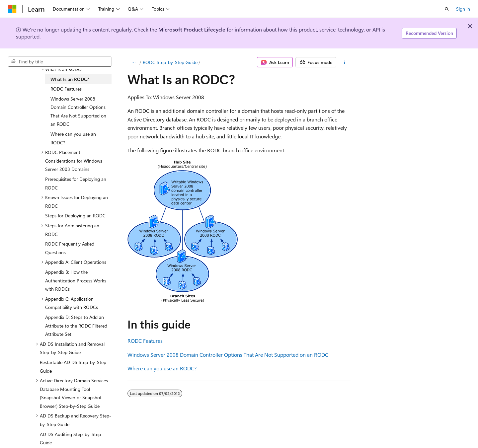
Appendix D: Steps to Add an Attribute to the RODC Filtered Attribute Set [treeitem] (76, 326)
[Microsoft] (12, 9)
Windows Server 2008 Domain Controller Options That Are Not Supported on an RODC (228, 355)
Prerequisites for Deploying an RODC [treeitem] (76, 183)
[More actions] (345, 62)
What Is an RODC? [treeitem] (70, 79)
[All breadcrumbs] (133, 62)
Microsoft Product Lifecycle (192, 29)
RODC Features (145, 341)
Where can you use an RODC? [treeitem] (73, 138)
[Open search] (447, 9)
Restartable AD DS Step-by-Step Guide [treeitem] (73, 367)
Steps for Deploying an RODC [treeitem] (75, 216)
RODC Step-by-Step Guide (170, 62)
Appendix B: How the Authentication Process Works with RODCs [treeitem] (76, 280)
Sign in (463, 9)
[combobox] (60, 62)
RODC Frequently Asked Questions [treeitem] (70, 248)
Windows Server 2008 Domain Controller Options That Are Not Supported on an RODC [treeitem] (78, 112)
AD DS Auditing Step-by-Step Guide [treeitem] (70, 439)
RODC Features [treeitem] (66, 89)
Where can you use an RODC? (162, 368)
